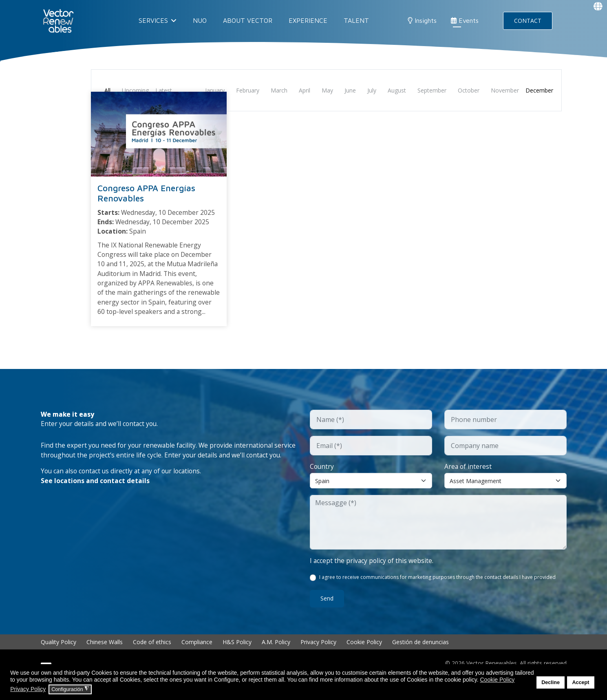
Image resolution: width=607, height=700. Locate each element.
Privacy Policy (318, 655)
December (539, 90)
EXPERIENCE (308, 20)
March (279, 90)
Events (465, 20)
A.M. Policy (276, 655)
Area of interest (468, 479)
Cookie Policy (364, 655)
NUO (200, 20)
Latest (164, 90)
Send (327, 612)
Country (322, 479)
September (432, 90)
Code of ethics (152, 655)
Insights (422, 20)
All (107, 90)
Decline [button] (551, 682)
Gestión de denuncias (420, 655)
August (397, 90)
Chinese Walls (105, 655)
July (372, 90)
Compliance (197, 655)
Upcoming (135, 90)
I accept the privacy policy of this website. (372, 574)
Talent (356, 20)
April (305, 90)
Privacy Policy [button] (28, 689)
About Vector (248, 20)
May (327, 90)
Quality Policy (58, 655)
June (350, 90)
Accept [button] (581, 682)
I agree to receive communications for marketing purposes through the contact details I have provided (438, 591)
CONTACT (528, 21)
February (248, 90)
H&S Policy (237, 655)
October (469, 90)
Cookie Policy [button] (497, 680)
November (505, 90)
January (215, 90)
